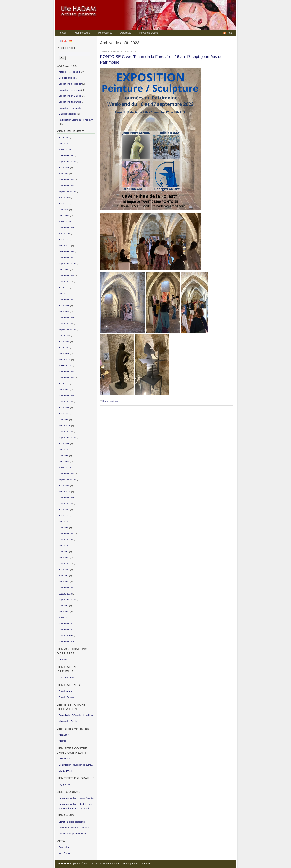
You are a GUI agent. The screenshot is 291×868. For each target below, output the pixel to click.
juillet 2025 (64, 168)
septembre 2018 (67, 329)
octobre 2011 (65, 564)
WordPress (64, 853)
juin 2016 (63, 414)
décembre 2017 (66, 372)
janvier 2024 (65, 222)
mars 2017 (64, 390)
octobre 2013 (65, 504)
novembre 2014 (66, 474)
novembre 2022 (66, 258)
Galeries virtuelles (68, 114)
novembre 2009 (66, 630)
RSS (230, 33)
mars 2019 (64, 312)
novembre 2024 (66, 186)
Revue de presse (149, 33)
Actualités (126, 33)
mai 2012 (63, 546)
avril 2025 (64, 173)
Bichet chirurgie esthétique (72, 822)
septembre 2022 (67, 264)
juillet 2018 (64, 342)
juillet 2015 (64, 444)
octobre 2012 (65, 540)
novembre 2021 (66, 276)
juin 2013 (63, 516)
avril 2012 (64, 552)
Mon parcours (82, 33)
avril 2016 (64, 420)
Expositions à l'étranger (70, 84)
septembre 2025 (67, 162)
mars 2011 (64, 582)
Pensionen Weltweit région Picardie (76, 798)
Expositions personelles (70, 108)
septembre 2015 (67, 438)
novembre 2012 (66, 534)
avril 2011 (64, 575)
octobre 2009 (65, 636)
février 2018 (65, 360)
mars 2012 (64, 558)
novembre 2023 (66, 228)
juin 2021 (63, 287)
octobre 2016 (65, 402)
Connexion (64, 847)
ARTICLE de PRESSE (70, 72)
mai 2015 (63, 450)
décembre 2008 (66, 642)
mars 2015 (64, 461)
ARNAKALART (66, 759)
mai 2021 (63, 294)
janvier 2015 (65, 468)
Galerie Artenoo (66, 691)
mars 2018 (64, 354)
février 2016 (65, 426)
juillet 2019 (64, 306)
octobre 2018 (65, 324)
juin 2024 (63, 204)
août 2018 (64, 336)
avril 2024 (64, 210)
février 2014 (65, 492)
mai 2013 (63, 522)
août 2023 (64, 233)
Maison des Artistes (68, 721)
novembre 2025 (66, 155)
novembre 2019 (66, 300)
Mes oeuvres (105, 33)
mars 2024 (64, 215)
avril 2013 (64, 528)
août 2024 (64, 197)
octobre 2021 (65, 282)
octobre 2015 (65, 432)
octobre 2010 (65, 594)
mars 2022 (64, 269)
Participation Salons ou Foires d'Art (76, 120)
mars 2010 (64, 612)
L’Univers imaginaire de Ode (73, 834)
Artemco (63, 660)
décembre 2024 (66, 180)
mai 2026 (63, 144)
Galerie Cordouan (67, 697)
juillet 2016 (64, 408)
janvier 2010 (65, 618)
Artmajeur (64, 735)
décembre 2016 (66, 396)
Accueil (63, 33)
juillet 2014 (64, 486)
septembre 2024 (67, 191)
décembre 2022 (66, 251)
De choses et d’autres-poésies (74, 828)
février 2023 (65, 246)
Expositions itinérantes (70, 102)
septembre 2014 (67, 479)
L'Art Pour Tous (143, 864)
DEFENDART (66, 771)
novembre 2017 (66, 378)
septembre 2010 (67, 600)
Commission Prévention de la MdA (76, 715)
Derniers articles (110, 401)
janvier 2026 (65, 150)
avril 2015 (64, 456)
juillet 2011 (64, 570)
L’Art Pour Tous (66, 678)
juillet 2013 (64, 510)
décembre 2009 (66, 624)
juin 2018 (63, 347)
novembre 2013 (66, 498)
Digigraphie (64, 784)
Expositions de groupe (70, 90)
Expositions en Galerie (70, 96)
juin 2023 (63, 240)
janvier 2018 (65, 365)
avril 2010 (64, 606)
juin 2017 (63, 383)
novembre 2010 (66, 588)
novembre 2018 (66, 318)
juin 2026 (63, 137)
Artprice (63, 741)
